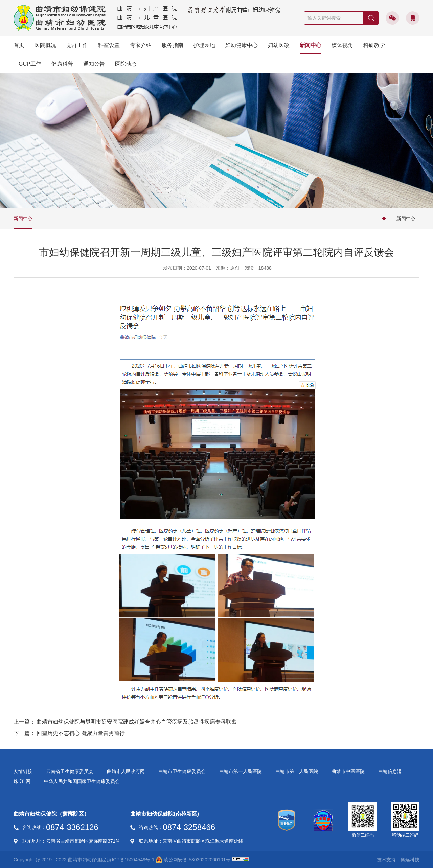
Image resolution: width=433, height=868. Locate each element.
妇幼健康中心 (242, 45)
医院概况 (45, 45)
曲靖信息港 (390, 771)
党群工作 (77, 45)
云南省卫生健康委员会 (70, 771)
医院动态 (126, 64)
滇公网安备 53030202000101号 (193, 860)
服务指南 (173, 45)
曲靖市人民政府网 (126, 771)
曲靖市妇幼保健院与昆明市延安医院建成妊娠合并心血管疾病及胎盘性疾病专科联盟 (137, 722)
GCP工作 (30, 64)
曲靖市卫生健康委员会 (182, 771)
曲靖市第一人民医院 (241, 771)
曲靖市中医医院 (348, 771)
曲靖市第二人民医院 (297, 771)
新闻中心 (311, 45)
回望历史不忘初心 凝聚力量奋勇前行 (81, 733)
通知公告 (94, 64)
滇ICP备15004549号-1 (131, 860)
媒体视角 (342, 45)
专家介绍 (141, 45)
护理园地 (204, 45)
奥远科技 (410, 860)
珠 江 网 (22, 781)
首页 (19, 45)
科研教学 (374, 45)
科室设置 (109, 45)
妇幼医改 (279, 45)
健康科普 (62, 64)
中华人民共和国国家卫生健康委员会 (82, 781)
